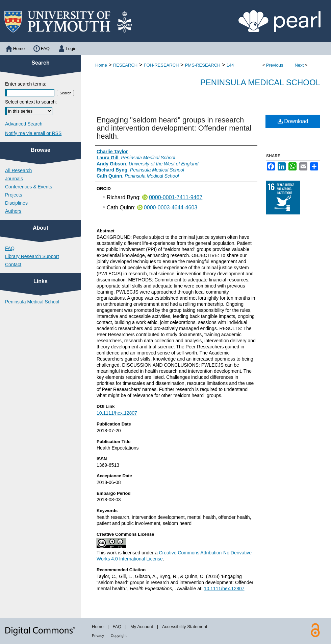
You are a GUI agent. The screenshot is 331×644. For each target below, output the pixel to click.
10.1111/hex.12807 (117, 413)
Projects (14, 195)
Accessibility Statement (185, 627)
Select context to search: (31, 102)
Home (101, 65)
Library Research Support (32, 256)
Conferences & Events (29, 187)
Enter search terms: (26, 84)
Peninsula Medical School (260, 82)
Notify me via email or (33, 133)
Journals (14, 179)
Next (299, 65)
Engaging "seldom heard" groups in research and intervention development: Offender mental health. (174, 128)
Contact (13, 264)
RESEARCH (125, 65)
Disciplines (16, 203)
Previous (275, 65)
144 (230, 65)
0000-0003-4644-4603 (171, 208)
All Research (18, 170)
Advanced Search (24, 124)
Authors (13, 211)
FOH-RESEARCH (161, 65)
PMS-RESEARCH (203, 65)
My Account (142, 627)
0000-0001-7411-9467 (176, 197)
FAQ (10, 248)
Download (293, 121)
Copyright (119, 636)
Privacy (98, 636)
